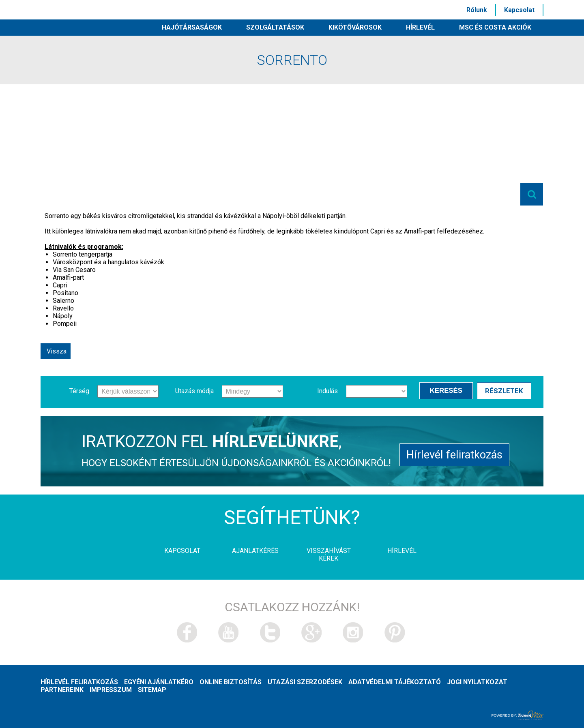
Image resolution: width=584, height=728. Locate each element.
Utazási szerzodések (305, 682)
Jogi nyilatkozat (477, 682)
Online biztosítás (231, 682)
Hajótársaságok (192, 27)
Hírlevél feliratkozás (455, 454)
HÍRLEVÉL (420, 27)
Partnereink (62, 690)
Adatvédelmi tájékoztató (395, 682)
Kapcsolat (519, 10)
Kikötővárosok (355, 27)
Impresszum (111, 690)
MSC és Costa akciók (495, 27)
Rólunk (477, 10)
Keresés (447, 391)
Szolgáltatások (275, 27)
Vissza (57, 351)
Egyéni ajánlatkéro (159, 682)
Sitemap (152, 690)
